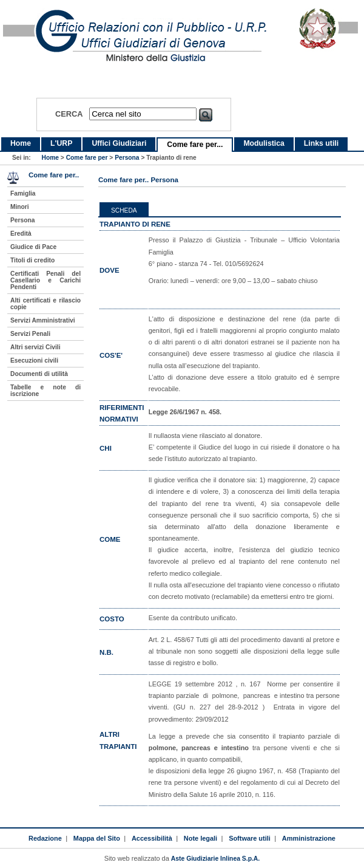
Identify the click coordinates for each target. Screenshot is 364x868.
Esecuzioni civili (34, 361)
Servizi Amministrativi (43, 320)
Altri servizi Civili (35, 347)
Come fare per (87, 158)
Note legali (201, 838)
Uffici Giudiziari (119, 143)
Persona (127, 158)
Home (21, 143)
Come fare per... (195, 145)
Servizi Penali (30, 334)
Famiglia (23, 193)
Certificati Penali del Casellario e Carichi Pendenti (45, 280)
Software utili (250, 838)
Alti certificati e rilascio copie (45, 304)
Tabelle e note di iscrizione (45, 391)
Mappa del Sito (97, 838)
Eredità (21, 234)
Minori (20, 207)
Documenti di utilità (39, 374)
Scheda (124, 210)
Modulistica (264, 143)
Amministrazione (309, 838)
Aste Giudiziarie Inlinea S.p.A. (215, 859)
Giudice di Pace (33, 247)
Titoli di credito (32, 260)
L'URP (61, 143)
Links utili (321, 143)
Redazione (45, 838)
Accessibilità (152, 838)
